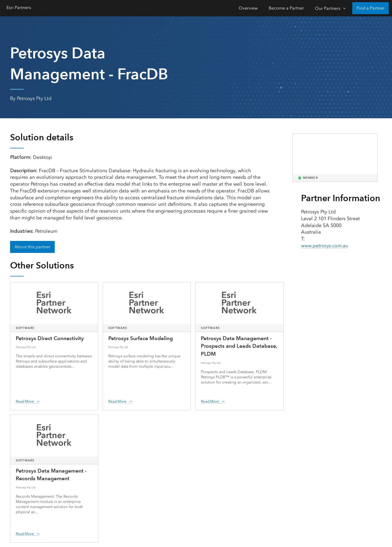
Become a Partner (286, 8)
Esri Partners (19, 7)
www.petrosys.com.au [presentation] (325, 246)
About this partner (32, 247)
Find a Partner (370, 8)
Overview (248, 8)
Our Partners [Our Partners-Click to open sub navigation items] (328, 8)
